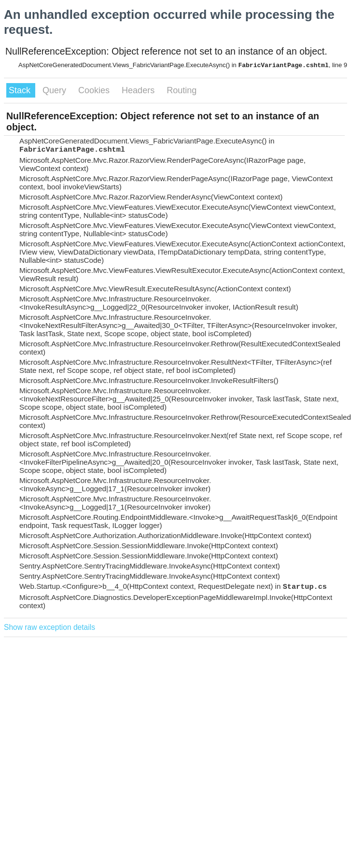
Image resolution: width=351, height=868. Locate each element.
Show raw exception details (49, 627)
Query (56, 90)
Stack (21, 90)
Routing (182, 90)
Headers (139, 90)
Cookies (95, 90)
